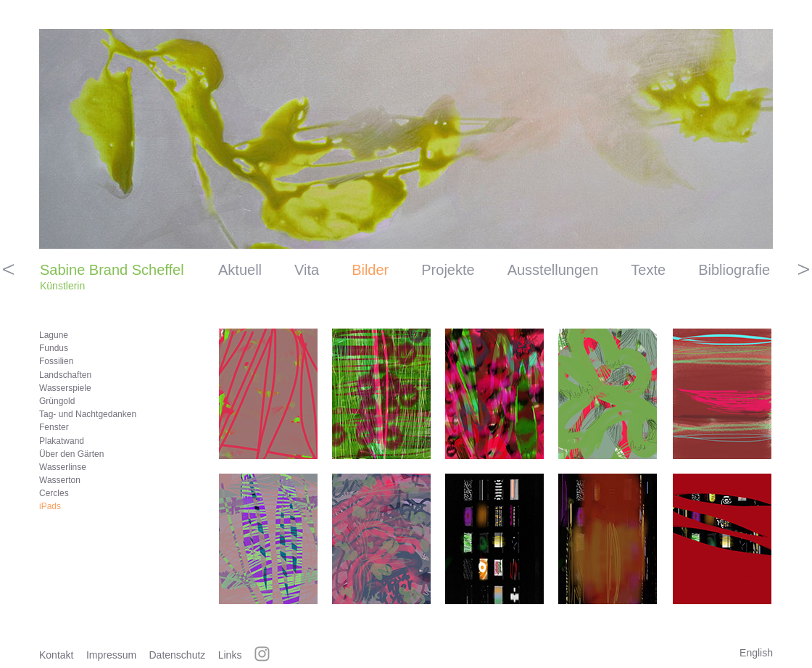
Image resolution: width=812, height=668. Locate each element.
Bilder (370, 270)
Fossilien (56, 361)
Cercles (54, 493)
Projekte (448, 270)
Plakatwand (62, 441)
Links (230, 655)
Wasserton (60, 480)
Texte (648, 270)
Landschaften (65, 375)
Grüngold (57, 401)
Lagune (54, 335)
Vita (307, 270)
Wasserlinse (63, 467)
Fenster (54, 427)
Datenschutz (178, 655)
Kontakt (56, 655)
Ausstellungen (553, 270)
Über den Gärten (71, 454)
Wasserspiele (65, 388)
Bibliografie (734, 270)
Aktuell (240, 270)
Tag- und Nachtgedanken (88, 414)
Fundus (54, 348)
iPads (50, 506)
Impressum (111, 655)
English (756, 653)
